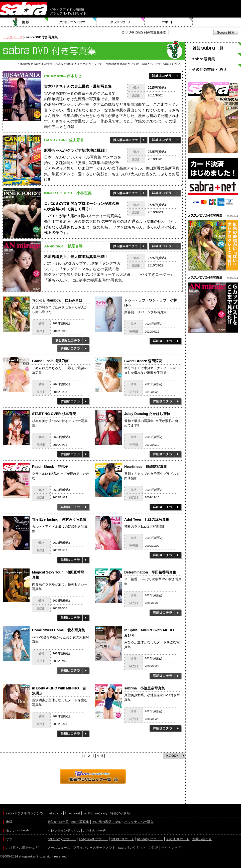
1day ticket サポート (93, 839)
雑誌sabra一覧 (58, 822)
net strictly (55, 813)
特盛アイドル (120, 813)
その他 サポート (178, 839)
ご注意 (153, 848)
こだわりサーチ (94, 831)
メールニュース (59, 848)
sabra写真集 (80, 822)
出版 (24, 22)
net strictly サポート (62, 839)
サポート (169, 22)
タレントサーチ (120, 22)
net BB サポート (123, 839)
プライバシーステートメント (94, 848)
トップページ (13, 37)
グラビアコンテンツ (72, 22)
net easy (101, 813)
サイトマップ (171, 848)
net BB (88, 813)
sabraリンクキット (132, 848)
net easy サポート (150, 839)
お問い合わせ (202, 839)
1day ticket (73, 813)
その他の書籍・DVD (107, 822)
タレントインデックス (64, 831)
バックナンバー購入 (139, 822)
